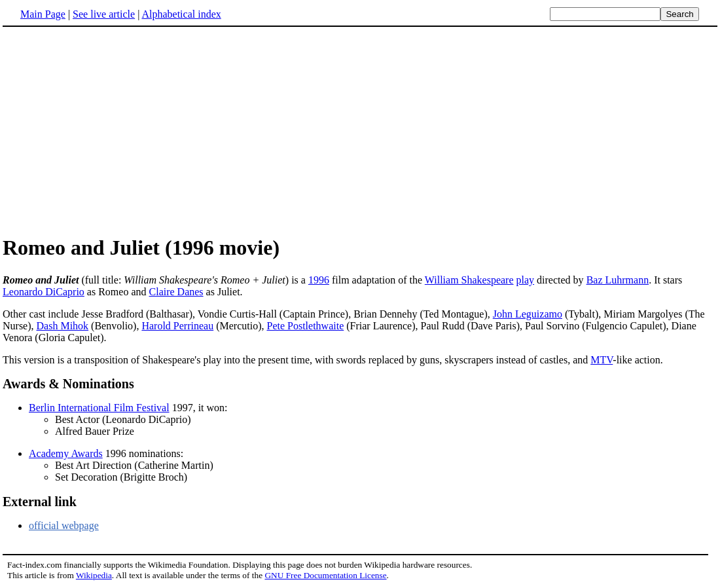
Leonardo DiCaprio (44, 292)
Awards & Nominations (68, 384)
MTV (602, 360)
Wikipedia (94, 575)
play (526, 280)
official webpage (64, 525)
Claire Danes (176, 292)
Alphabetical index (181, 14)
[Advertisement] (113, 130)
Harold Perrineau (177, 326)
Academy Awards (66, 453)
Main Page (43, 14)
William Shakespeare (469, 280)
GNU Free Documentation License (325, 575)
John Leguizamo (528, 314)
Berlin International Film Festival (99, 408)
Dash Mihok (63, 326)
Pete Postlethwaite (305, 326)
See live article (104, 14)
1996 (319, 280)
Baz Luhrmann (618, 280)
